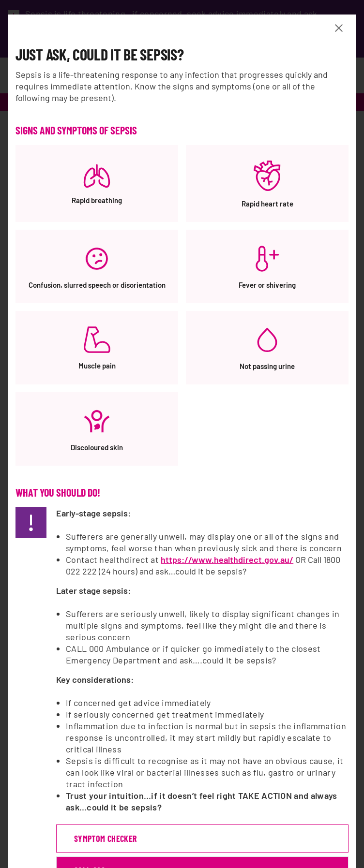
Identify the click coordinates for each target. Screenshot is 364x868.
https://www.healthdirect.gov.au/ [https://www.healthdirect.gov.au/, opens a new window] (227, 559)
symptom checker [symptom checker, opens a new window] (105, 839)
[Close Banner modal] (341, 28)
